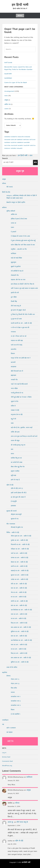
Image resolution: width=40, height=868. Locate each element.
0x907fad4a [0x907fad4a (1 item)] (26, 140)
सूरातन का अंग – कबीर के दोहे (20, 575)
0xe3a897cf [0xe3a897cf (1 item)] (20, 146)
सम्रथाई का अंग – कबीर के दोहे (20, 571)
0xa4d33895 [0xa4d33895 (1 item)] (27, 143)
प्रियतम (13, 354)
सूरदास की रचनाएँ (12, 511)
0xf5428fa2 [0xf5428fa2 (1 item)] (13, 148)
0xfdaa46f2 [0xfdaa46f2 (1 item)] (20, 148)
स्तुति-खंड (13, 475)
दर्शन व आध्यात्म (11, 728)
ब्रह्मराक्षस (13, 375)
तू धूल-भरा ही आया (16, 319)
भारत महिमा (14, 388)
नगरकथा (13, 332)
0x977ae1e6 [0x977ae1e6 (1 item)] (32, 140)
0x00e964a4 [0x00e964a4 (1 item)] (7, 137)
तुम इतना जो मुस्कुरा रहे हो (18, 310)
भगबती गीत (14, 380)
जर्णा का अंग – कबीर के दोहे (19, 553)
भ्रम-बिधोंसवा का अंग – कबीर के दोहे (21, 610)
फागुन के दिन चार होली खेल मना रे (21, 358)
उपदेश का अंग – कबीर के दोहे (19, 579)
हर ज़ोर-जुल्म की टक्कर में (18, 497)
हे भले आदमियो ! (16, 714)
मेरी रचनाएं (10, 187)
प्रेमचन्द (8, 676)
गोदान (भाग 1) (15, 679)
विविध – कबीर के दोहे (13, 533)
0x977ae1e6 (8, 63)
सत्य (12, 449)
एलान (12, 227)
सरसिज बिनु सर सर (16, 458)
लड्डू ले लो (13, 419)
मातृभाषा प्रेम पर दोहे (17, 415)
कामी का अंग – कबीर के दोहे (19, 566)
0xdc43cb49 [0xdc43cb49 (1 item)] (14, 146)
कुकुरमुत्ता (14, 262)
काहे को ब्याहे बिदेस (16, 258)
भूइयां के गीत (15, 401)
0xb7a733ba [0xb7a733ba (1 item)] (7, 146)
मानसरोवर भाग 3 (16, 705)
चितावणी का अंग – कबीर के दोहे (20, 545)
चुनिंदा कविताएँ (11, 211)
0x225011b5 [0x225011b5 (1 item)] (14, 143)
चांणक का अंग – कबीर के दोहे (19, 558)
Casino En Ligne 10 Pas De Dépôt (16, 83)
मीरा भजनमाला (11, 524)
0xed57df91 (8, 74)
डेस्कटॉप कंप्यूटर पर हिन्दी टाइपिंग (16, 202)
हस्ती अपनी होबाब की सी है (19, 493)
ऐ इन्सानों (13, 232)
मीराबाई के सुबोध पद (17, 527)
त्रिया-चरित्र (14, 688)
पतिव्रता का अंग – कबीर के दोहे (20, 549)
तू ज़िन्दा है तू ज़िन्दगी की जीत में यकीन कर (23, 314)
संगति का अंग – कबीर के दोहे (19, 601)
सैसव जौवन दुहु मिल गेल (18, 467)
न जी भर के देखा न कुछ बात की (20, 328)
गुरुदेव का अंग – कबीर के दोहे (19, 540)
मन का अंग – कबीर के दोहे (19, 597)
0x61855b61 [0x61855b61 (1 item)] (7, 143)
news (6, 96)
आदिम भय (7, 104)
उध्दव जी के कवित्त (12, 667)
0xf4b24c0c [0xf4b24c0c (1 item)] (7, 148)
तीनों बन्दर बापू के (16, 306)
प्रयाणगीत (14, 349)
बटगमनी (13, 362)
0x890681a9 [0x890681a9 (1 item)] (20, 143)
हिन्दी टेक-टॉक (6, 192)
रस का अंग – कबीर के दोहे (18, 619)
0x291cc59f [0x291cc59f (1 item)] (14, 140)
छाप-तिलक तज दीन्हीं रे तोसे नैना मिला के (23, 284)
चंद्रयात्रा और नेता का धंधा (18, 280)
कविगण (4, 208)
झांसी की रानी (15, 293)
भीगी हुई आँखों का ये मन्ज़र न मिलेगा (21, 397)
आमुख (6, 100)
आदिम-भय (14, 214)
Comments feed (7, 761)
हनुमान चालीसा (15, 471)
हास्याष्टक (13, 506)
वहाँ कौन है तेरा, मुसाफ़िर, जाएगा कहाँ (22, 428)
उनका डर (13, 223)
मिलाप (13, 710)
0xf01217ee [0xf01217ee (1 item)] (33, 146)
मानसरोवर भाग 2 (16, 701)
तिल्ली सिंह (14, 301)
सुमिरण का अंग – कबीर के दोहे (20, 632)
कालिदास (13, 254)
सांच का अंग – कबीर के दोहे (19, 606)
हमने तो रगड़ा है (15, 480)
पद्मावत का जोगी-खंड (17, 341)
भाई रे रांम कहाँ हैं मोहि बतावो (19, 384)
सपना (12, 454)
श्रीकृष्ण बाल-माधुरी (16, 514)
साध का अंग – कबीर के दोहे (19, 588)
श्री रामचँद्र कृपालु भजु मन (18, 445)
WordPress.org (7, 766)
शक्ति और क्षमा (15, 432)
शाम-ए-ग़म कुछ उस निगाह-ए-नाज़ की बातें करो (24, 436)
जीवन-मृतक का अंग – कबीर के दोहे (21, 536)
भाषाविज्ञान (5, 720)
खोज (35, 162)
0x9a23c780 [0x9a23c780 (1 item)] (21, 137)
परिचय (4, 184)
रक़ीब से (13, 406)
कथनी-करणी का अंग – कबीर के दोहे (21, 323)
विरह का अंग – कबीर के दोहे (19, 623)
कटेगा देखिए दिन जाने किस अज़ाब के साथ (23, 245)
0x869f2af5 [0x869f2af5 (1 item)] (20, 140)
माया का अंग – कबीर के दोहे (19, 614)
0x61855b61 (8, 78)
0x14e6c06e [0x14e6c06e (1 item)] (27, 137)
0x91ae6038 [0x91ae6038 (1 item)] (7, 140)
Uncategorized (9, 91)
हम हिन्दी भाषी (20, 5)
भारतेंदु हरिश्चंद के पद (17, 393)
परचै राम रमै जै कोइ (17, 345)
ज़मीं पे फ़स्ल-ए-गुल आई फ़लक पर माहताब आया (24, 288)
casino (6, 109)
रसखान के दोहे (15, 410)
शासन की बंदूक (15, 441)
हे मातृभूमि (14, 501)
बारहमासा (14, 367)
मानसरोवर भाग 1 (16, 697)
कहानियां (5, 673)
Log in (4, 753)
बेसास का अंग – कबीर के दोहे (19, 562)
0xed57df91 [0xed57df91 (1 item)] (27, 146)
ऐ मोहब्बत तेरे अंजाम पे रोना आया (20, 236)
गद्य (3, 724)
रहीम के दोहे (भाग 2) (17, 488)
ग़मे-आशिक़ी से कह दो (17, 271)
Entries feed (6, 757)
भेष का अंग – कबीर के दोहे (19, 592)
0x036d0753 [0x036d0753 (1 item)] (14, 137)
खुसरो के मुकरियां (16, 267)
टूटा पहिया (14, 297)
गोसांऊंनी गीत (15, 275)
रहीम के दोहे (10, 485)
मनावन (13, 692)
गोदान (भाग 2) (15, 684)
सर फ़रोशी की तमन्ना (17, 462)
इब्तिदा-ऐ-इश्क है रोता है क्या (19, 219)
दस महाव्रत (9, 732)
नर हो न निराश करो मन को (19, 336)
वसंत (12, 423)
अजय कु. (11, 822)
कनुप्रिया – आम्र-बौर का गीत (19, 249)
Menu (20, 16)
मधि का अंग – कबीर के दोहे (19, 584)
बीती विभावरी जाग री (17, 371)
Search (5, 158)
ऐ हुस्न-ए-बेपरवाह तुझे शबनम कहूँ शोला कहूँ (23, 241)
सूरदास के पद (15, 519)
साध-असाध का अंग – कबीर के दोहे (21, 627)
